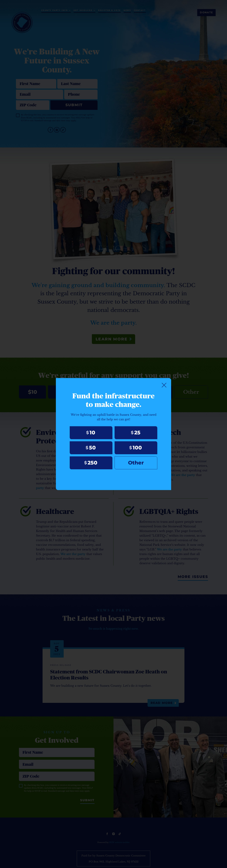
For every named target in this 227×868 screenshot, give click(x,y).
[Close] (164, 385)
